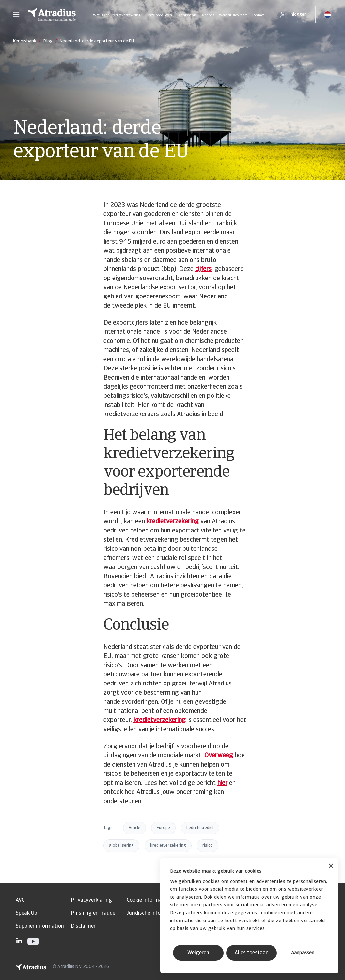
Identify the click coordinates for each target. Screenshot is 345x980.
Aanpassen (303, 953)
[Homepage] (52, 15)
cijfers (203, 269)
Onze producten (159, 16)
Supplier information (40, 926)
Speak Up (26, 913)
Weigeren (198, 953)
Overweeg (219, 756)
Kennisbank (186, 16)
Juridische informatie (151, 913)
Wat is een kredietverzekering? (118, 16)
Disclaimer (83, 926)
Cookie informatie (147, 900)
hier (222, 783)
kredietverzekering (160, 720)
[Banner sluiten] (331, 866)
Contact (258, 16)
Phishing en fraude (93, 913)
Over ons (207, 16)
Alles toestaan (252, 953)
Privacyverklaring (92, 900)
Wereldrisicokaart (233, 16)
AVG (20, 900)
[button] (16, 15)
